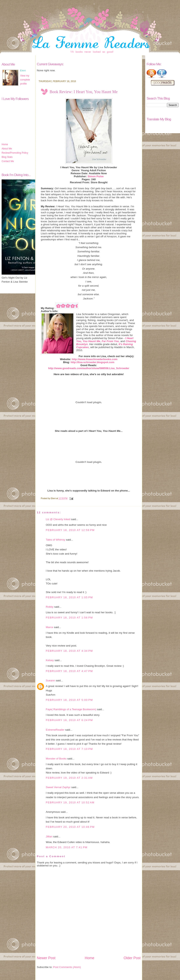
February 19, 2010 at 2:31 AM (69, 778)
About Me (7, 149)
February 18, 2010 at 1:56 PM (69, 618)
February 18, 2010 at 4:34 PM (69, 651)
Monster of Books (56, 759)
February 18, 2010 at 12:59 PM (70, 530)
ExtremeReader (55, 730)
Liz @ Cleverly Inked (58, 519)
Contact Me (8, 161)
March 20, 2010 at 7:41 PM (67, 847)
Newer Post (46, 958)
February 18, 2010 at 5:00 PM (69, 700)
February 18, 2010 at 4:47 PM (69, 671)
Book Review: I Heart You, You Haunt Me (84, 92)
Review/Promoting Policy (15, 153)
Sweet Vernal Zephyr (58, 787)
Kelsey (50, 660)
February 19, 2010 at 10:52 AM (70, 802)
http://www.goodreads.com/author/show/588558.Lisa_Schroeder (89, 368)
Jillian (49, 836)
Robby (50, 607)
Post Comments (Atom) (67, 967)
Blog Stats (7, 157)
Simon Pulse (96, 176)
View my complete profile (25, 80)
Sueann (50, 680)
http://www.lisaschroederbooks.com (95, 359)
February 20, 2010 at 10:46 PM (70, 827)
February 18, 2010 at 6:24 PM (69, 720)
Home (5, 144)
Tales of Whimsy (55, 540)
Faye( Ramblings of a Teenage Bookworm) (71, 709)
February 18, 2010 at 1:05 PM (69, 597)
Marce (49, 627)
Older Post (132, 958)
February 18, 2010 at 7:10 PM (69, 749)
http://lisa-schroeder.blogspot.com (92, 362)
